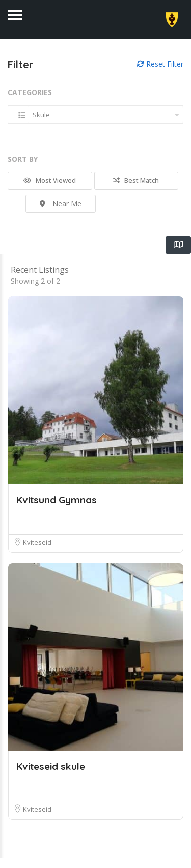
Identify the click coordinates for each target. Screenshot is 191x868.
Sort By (23, 159)
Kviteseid (37, 552)
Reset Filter (160, 64)
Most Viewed (50, 180)
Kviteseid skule (51, 777)
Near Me (61, 204)
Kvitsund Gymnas (57, 510)
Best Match (136, 180)
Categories (30, 92)
